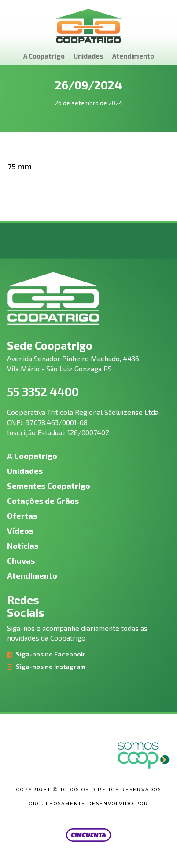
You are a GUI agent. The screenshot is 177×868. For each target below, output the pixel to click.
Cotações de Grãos (43, 501)
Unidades (88, 56)
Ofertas (22, 516)
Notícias (23, 546)
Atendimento (133, 56)
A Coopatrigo (44, 56)
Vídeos (20, 531)
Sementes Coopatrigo (49, 486)
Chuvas (21, 560)
